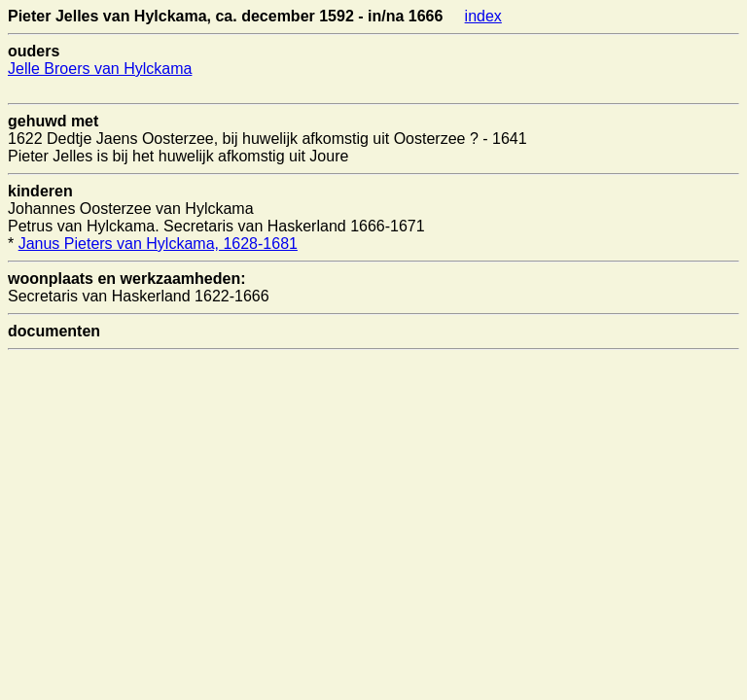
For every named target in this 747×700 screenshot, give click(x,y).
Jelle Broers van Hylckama (100, 69)
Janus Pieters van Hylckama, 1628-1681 (158, 244)
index (483, 16)
